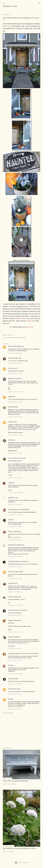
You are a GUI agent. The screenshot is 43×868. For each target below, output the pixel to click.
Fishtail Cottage (10, 6)
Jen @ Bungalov (13, 358)
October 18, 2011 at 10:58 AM (15, 435)
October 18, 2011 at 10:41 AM (15, 402)
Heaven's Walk (13, 637)
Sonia (10, 440)
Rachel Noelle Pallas (14, 346)
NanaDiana (11, 407)
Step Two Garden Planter (15, 781)
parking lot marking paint (16, 706)
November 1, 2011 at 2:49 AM (15, 709)
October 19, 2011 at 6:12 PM (15, 648)
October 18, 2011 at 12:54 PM (15, 504)
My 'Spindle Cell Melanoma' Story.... (20, 848)
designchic (11, 498)
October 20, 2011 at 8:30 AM (15, 674)
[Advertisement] (21, 730)
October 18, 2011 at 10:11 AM (15, 353)
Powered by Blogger (21, 863)
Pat (9, 520)
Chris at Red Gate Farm (15, 458)
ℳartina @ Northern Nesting (17, 510)
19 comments (10, 851)
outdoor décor (7, 26)
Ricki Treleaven (13, 689)
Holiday (24, 338)
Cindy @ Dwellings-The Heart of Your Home (22, 654)
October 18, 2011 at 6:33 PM (15, 556)
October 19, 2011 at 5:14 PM (15, 632)
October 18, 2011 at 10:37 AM (15, 392)
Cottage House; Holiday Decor (14, 338)
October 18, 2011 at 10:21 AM (15, 363)
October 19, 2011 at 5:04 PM (15, 615)
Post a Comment (8, 713)
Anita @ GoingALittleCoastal (17, 561)
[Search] (39, 3)
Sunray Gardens (13, 532)
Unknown (11, 368)
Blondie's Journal (13, 378)
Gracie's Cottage (13, 597)
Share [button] (4, 335)
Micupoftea (12, 679)
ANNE (10, 397)
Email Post (10, 335)
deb (9, 665)
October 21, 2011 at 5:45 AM (15, 694)
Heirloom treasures (14, 572)
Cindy (10, 483)
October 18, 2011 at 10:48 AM (15, 417)
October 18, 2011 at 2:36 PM (15, 526)
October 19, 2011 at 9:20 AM (15, 605)
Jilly (9, 699)
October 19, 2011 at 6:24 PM (15, 660)
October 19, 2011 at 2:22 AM (15, 578)
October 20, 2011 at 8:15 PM (15, 684)
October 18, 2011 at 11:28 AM (15, 453)
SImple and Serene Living (16, 610)
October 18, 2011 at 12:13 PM (15, 478)
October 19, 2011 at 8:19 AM (15, 592)
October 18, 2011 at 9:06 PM (15, 567)
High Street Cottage (14, 545)
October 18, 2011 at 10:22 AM (15, 373)
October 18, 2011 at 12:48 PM (15, 493)
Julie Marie (11, 583)
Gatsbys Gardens (13, 620)
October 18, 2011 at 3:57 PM (15, 540)
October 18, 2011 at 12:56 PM (15, 515)
